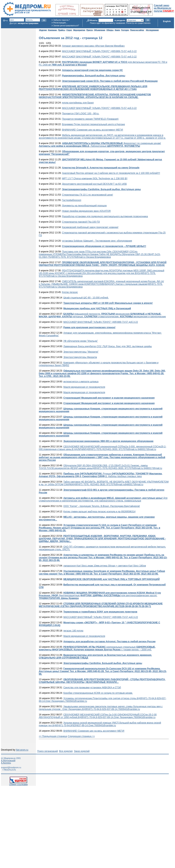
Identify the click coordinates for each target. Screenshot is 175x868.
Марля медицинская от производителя (84, 387)
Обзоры (110, 30)
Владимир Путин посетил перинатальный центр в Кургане (94, 124)
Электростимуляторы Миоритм (80, 357)
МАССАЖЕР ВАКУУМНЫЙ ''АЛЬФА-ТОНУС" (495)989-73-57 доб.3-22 (99, 51)
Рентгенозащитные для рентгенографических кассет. (100, 595)
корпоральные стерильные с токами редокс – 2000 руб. (97, 648)
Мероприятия (79, 30)
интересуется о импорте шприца (81, 382)
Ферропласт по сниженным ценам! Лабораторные (100, 145)
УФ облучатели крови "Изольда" (81, 341)
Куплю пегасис (70, 292)
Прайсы (62, 30)
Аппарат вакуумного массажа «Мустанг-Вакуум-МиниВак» (94, 46)
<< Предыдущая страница (53, 736)
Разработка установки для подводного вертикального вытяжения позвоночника (105, 216)
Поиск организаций (48, 751)
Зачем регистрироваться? (66, 26)
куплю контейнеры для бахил (78, 103)
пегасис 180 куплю (73, 631)
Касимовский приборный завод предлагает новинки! (90, 227)
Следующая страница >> (81, 736)
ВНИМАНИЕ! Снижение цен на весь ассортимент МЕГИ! (93, 130)
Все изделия (66, 751)
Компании (52, 30)
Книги (117, 30)
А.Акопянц (6, 763)
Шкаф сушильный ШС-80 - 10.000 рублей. (86, 298)
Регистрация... (60, 23)
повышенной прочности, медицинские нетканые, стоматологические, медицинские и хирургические (102, 315)
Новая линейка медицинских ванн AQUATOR (86, 211)
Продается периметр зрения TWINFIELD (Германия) (90, 119)
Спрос (69, 30)
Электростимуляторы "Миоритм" (81, 352)
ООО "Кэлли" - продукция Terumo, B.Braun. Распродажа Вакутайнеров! (102, 506)
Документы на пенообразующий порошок (84, 206)
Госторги (125, 30)
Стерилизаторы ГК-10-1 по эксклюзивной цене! (88, 195)
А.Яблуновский (8, 760)
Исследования (152, 30)
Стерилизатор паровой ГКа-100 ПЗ (81, 222)
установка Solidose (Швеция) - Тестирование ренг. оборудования (97, 241)
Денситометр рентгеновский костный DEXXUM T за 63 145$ (94, 184)
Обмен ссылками (18, 783)
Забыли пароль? (62, 20)
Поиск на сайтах (137, 30)
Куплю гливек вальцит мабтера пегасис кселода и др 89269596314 (99, 512)
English (167, 21)
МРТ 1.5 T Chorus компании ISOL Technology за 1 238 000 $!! (95, 179)
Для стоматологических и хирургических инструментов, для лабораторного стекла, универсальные (103, 499)
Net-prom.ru (22, 750)
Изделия (43, 30)
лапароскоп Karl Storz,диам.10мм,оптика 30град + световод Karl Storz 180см (105, 566)
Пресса (89, 30)
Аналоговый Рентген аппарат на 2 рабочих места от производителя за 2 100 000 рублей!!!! (111, 173)
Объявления (99, 30)
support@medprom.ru (11, 767)
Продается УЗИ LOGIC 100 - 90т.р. (81, 114)
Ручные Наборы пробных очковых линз (101, 475)
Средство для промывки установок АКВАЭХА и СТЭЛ (92, 688)
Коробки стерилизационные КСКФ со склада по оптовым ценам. (98, 693)
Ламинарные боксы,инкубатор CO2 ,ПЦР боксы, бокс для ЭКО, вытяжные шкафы (107, 346)
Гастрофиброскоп (72, 200)
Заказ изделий (82, 751)
